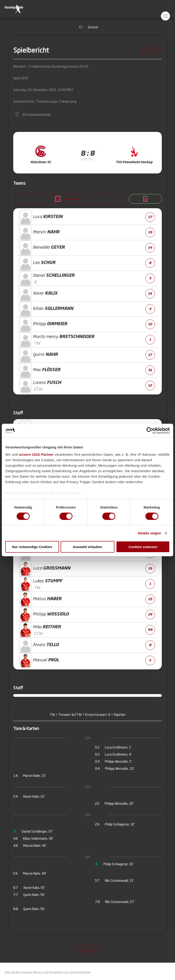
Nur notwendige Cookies (32, 547)
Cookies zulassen (143, 547)
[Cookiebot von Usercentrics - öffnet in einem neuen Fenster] (150, 431)
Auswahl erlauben (87, 547)
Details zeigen (149, 533)
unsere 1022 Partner (36, 454)
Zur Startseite (88, 950)
